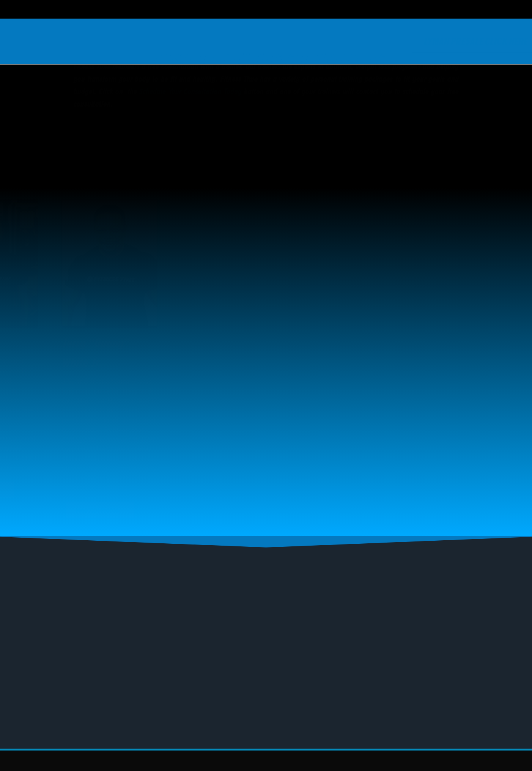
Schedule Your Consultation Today (190, 147)
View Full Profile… (63, 490)
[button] (266, 673)
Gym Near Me (119, 673)
